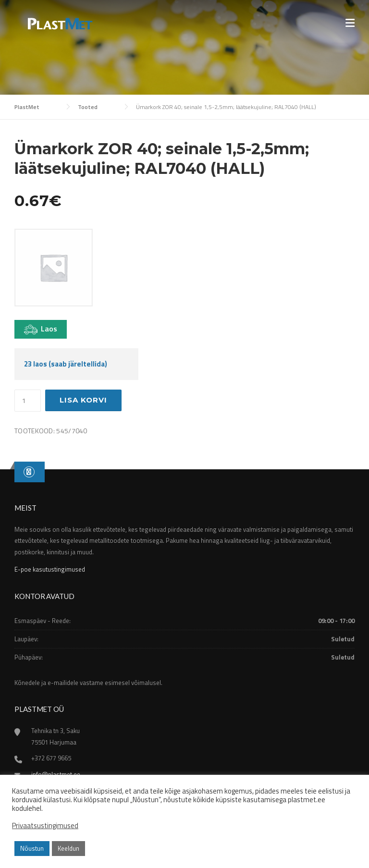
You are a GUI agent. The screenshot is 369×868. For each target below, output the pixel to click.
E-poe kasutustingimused (50, 569)
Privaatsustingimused (45, 826)
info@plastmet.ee (56, 774)
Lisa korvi (83, 400)
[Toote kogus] (28, 401)
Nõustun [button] (32, 848)
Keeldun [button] (68, 848)
